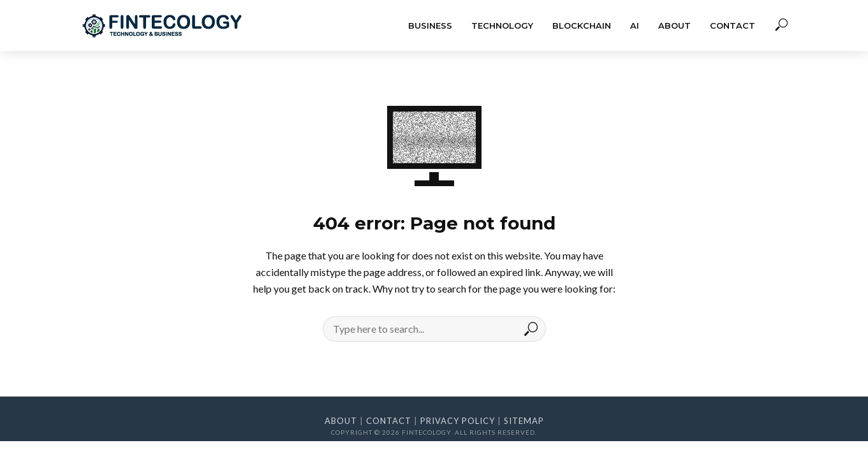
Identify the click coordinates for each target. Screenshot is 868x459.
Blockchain (582, 25)
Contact (732, 25)
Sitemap (524, 421)
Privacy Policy (458, 421)
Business (430, 25)
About (674, 25)
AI (635, 25)
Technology (502, 25)
